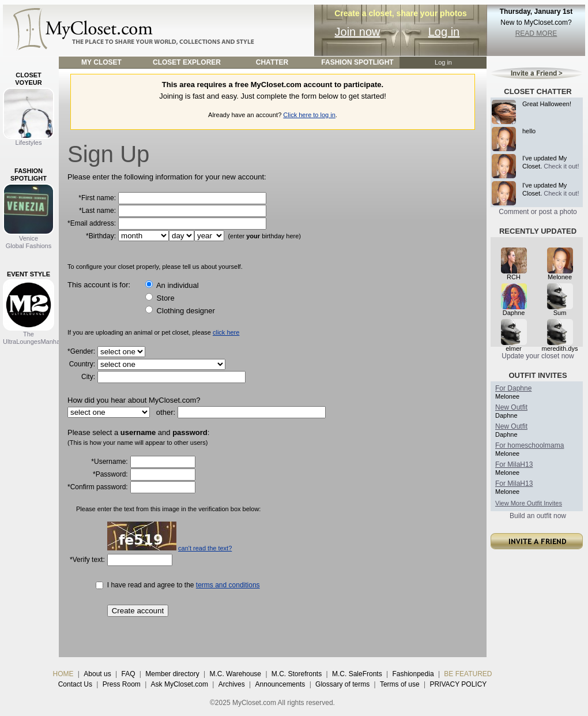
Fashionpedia (413, 674)
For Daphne (513, 388)
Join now (358, 32)
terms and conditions (228, 585)
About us (97, 674)
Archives (232, 684)
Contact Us (75, 684)
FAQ (128, 674)
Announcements (280, 684)
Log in (444, 32)
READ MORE (536, 33)
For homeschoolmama (529, 445)
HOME (63, 674)
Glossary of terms (342, 684)
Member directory (172, 674)
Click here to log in (309, 115)
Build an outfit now (538, 516)
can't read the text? (205, 548)
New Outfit (511, 407)
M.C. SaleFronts (357, 674)
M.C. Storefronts (297, 674)
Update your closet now (538, 356)
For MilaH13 (514, 464)
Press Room (122, 684)
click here (226, 332)
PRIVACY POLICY (458, 684)
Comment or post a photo (538, 212)
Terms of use (400, 684)
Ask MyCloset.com (180, 684)
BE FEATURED (468, 674)
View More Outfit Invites (529, 503)
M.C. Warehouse (235, 674)
